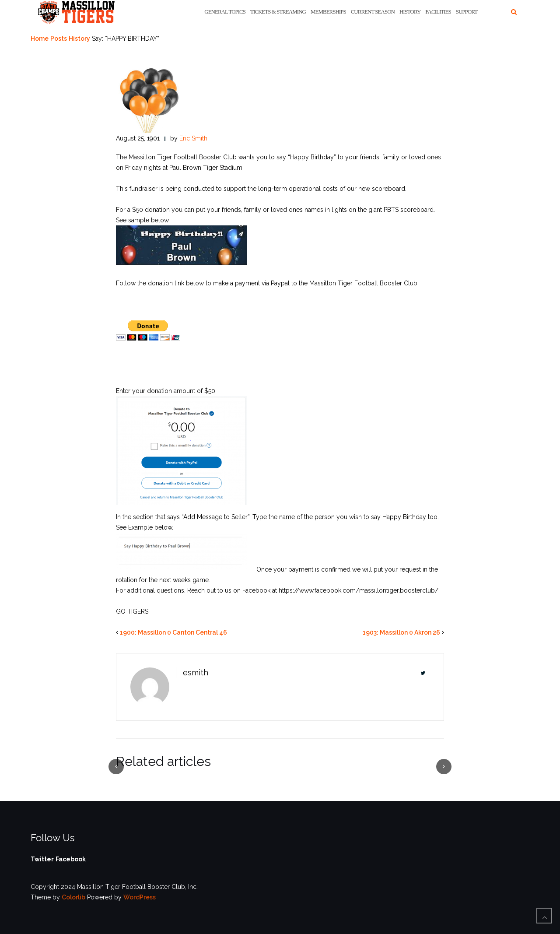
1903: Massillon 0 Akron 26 (401, 632)
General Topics (225, 12)
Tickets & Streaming (278, 12)
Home (40, 39)
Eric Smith (193, 138)
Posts (59, 39)
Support (467, 12)
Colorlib (73, 897)
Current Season (373, 12)
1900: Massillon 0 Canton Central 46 (173, 632)
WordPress (140, 897)
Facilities (438, 12)
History (410, 12)
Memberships (328, 12)
